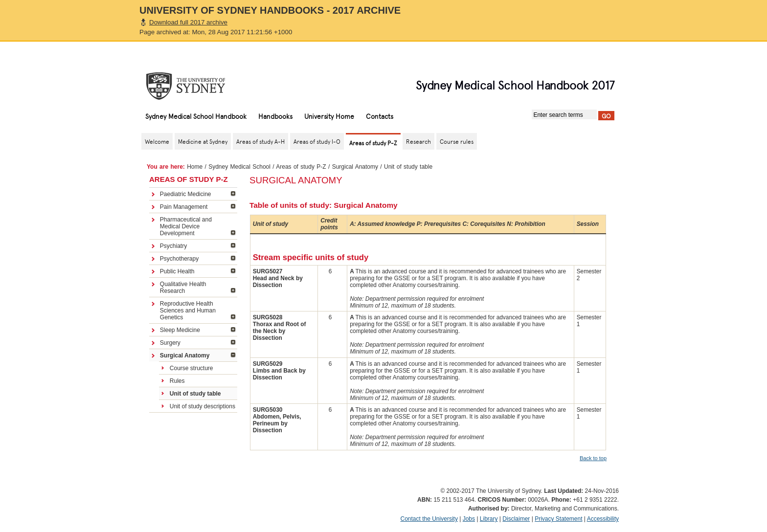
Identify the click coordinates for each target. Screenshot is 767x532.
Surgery (170, 343)
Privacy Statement (558, 519)
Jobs (469, 519)
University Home (329, 116)
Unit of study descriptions (203, 406)
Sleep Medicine (180, 330)
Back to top (593, 458)
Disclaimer (516, 519)
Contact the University (429, 519)
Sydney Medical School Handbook (196, 116)
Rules (177, 381)
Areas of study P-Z (301, 167)
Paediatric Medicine (186, 194)
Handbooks (275, 116)
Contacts (380, 116)
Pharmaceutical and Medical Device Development (186, 226)
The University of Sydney (195, 86)
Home (195, 167)
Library (489, 519)
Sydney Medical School (239, 167)
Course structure (192, 368)
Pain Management (184, 207)
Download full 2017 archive (188, 22)
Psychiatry (173, 246)
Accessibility (603, 519)
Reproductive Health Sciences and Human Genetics (188, 310)
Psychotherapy (179, 259)
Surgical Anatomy (355, 167)
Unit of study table (195, 394)
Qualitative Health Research (183, 288)
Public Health (177, 271)
